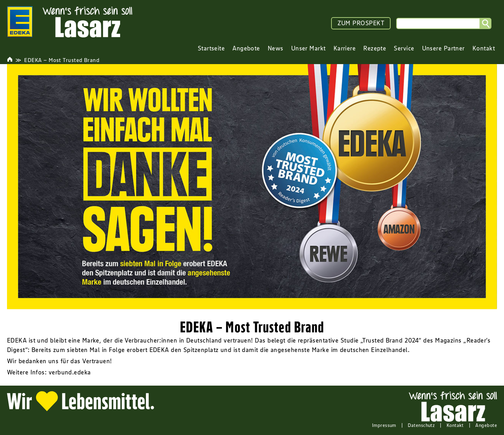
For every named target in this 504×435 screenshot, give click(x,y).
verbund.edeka (70, 372)
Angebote (486, 425)
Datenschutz (421, 425)
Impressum (384, 425)
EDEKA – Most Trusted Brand (62, 60)
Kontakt (455, 425)
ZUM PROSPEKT (361, 23)
